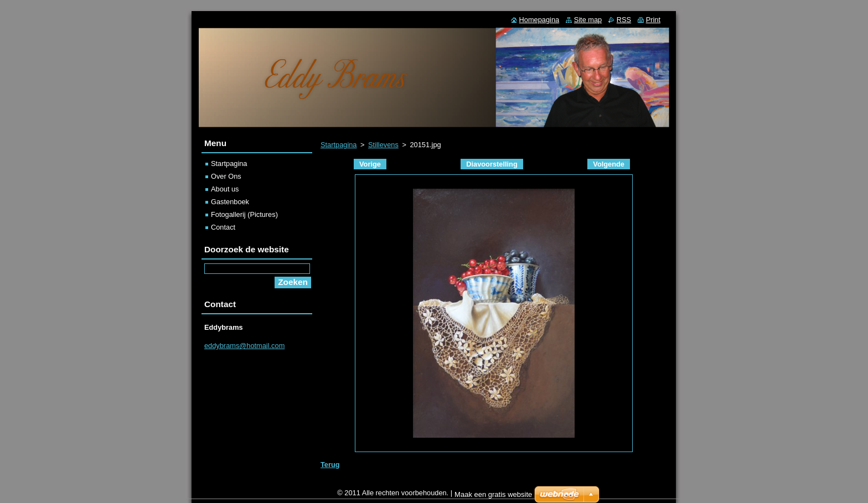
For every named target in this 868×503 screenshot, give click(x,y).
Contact (223, 227)
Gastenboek (230, 202)
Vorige (370, 164)
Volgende (609, 164)
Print (653, 20)
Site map (588, 20)
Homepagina (539, 20)
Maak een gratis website (493, 497)
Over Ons (226, 176)
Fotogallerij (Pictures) (244, 214)
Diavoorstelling (492, 164)
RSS (624, 20)
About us (225, 189)
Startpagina (339, 145)
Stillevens (383, 145)
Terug (330, 465)
